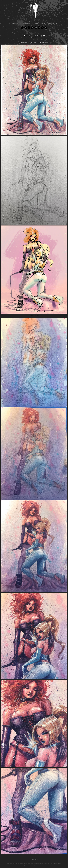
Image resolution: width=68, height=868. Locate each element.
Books (19, 24)
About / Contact (53, 24)
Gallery (13, 24)
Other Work (26, 24)
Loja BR (44, 24)
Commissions (36, 24)
